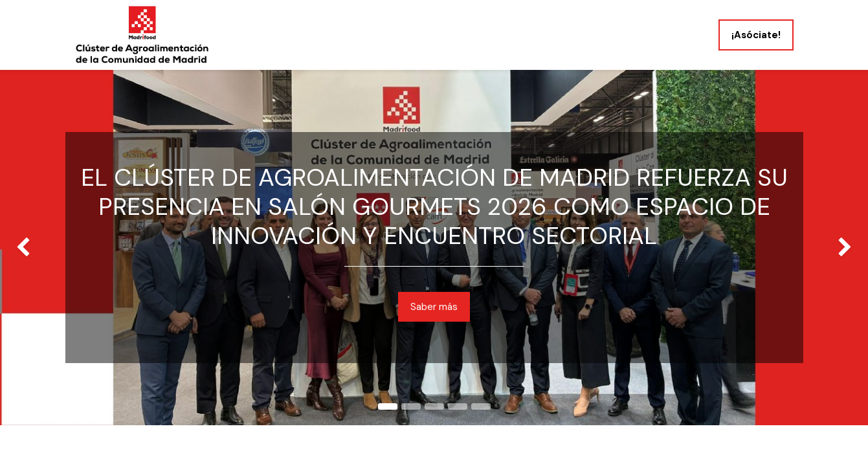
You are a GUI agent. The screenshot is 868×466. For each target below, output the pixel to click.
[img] (35, 248)
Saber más (434, 307)
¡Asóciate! (756, 35)
